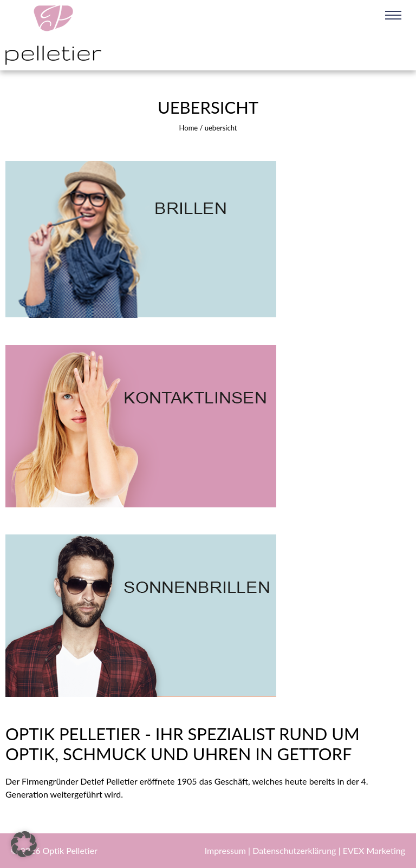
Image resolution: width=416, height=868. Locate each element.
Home (189, 128)
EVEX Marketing (374, 850)
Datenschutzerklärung (295, 850)
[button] (24, 844)
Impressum (226, 850)
